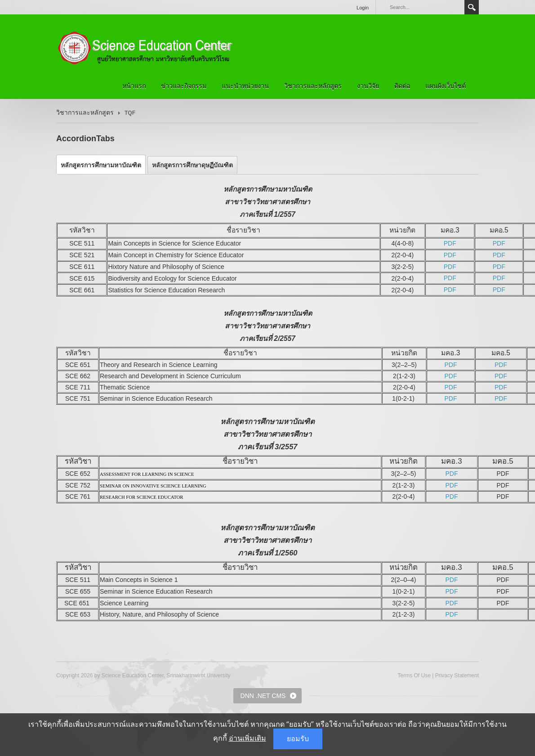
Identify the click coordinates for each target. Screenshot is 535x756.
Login (363, 8)
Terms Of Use (414, 675)
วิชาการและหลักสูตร (313, 86)
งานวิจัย (368, 86)
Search (472, 7)
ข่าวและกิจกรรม (184, 86)
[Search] (424, 7)
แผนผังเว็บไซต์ (446, 86)
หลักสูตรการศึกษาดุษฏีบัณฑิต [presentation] (192, 165)
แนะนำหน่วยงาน (245, 86)
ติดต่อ (402, 86)
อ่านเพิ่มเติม (247, 738)
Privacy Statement (457, 675)
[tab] (101, 165)
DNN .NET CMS (263, 696)
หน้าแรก (134, 86)
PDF (450, 243)
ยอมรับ (298, 739)
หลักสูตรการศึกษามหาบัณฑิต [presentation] (101, 165)
